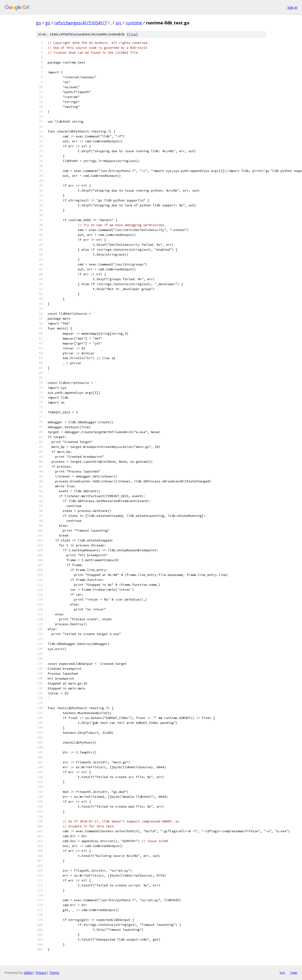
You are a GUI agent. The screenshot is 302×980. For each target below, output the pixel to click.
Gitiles (28, 973)
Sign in (292, 7)
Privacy (41, 973)
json (294, 972)
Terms (54, 973)
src (119, 23)
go (39, 23)
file (132, 34)
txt (282, 972)
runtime (134, 23)
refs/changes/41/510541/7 (80, 23)
